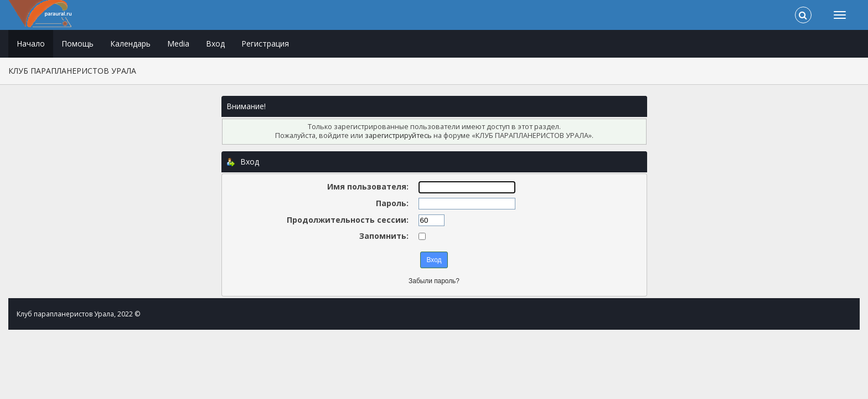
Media (178, 44)
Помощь (77, 44)
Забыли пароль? (434, 281)
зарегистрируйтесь (398, 135)
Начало (31, 44)
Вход (215, 44)
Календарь (130, 44)
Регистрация (265, 44)
